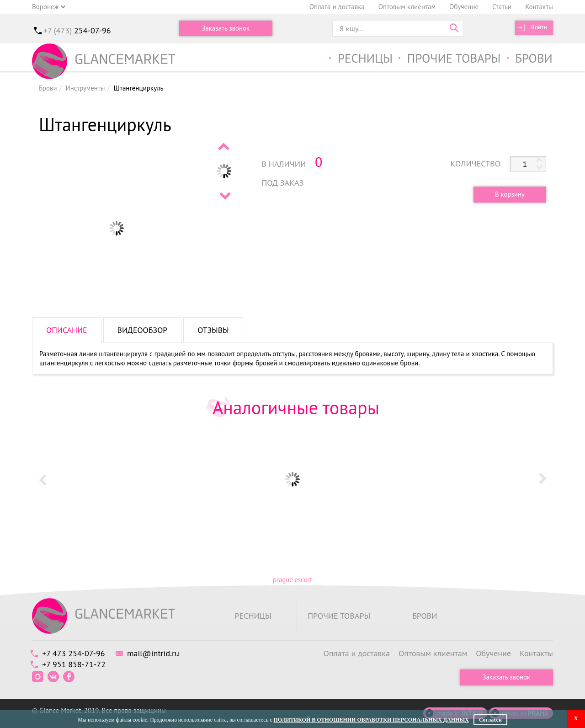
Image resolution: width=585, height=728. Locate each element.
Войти (537, 29)
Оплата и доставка (337, 7)
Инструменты (86, 88)
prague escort (292, 580)
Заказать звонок (226, 29)
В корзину (508, 195)
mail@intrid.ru (157, 653)
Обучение (464, 7)
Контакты (539, 7)
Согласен (490, 720)
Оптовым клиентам (407, 7)
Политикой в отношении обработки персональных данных (371, 720)
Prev (224, 146)
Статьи (502, 7)
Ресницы (360, 59)
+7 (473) (77, 30)
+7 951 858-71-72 (75, 664)
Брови (534, 59)
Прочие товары (452, 59)
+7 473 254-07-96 (75, 653)
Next (224, 196)
